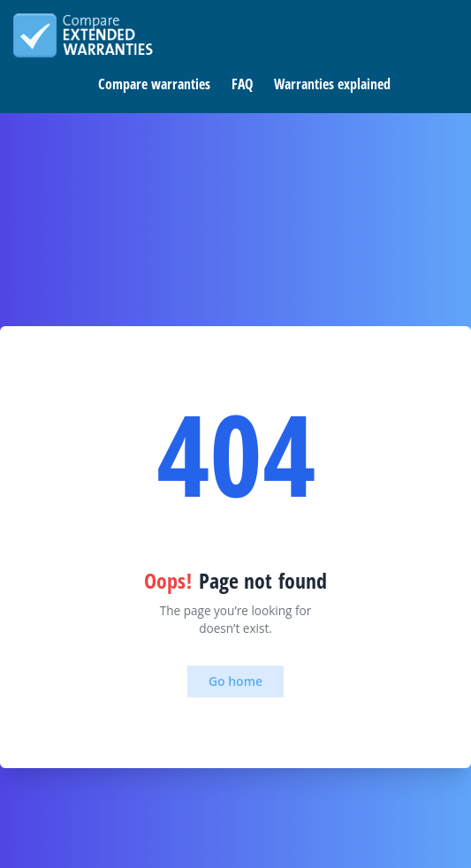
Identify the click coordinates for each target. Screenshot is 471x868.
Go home (235, 681)
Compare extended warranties (83, 35)
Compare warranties (154, 84)
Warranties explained (332, 84)
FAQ (242, 84)
